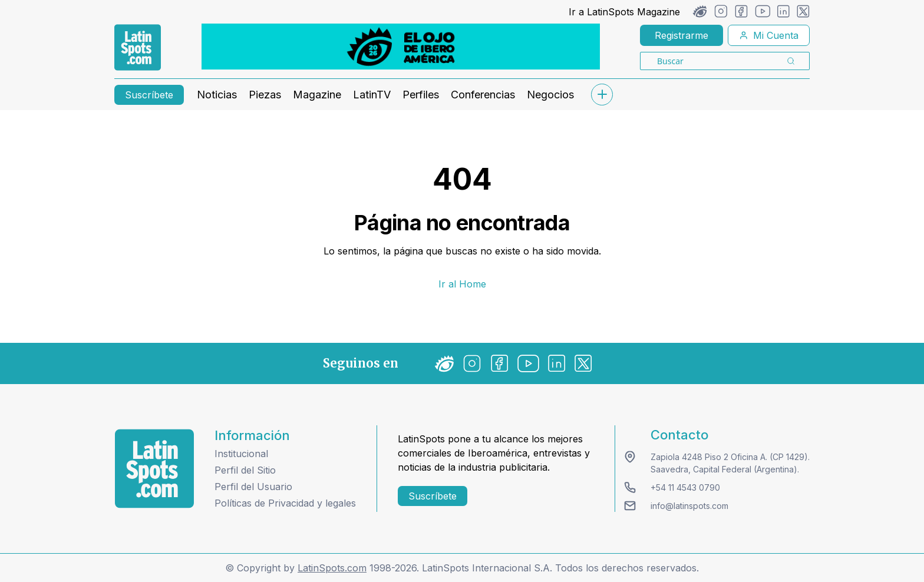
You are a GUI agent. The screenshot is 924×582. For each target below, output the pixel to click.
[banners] (401, 47)
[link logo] (138, 48)
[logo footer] (154, 469)
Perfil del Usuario (253, 487)
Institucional (241, 454)
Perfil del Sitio (245, 470)
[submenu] (602, 95)
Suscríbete (149, 95)
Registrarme (682, 35)
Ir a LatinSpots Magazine (624, 12)
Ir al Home (462, 284)
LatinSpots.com (332, 568)
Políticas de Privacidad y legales (285, 503)
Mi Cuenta (769, 35)
